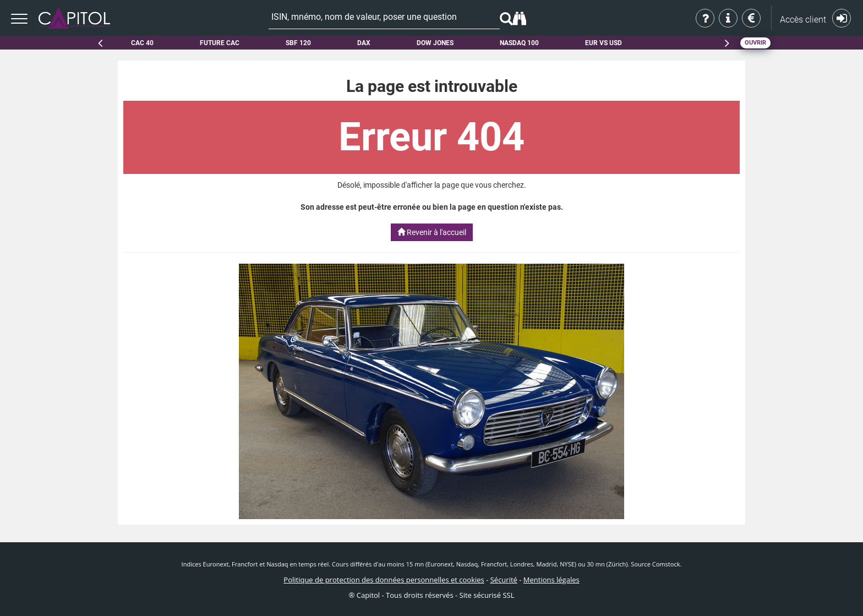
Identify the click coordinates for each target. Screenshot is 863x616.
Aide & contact (729, 18)
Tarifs (752, 18)
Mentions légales (551, 580)
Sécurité (504, 580)
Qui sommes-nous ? (706, 18)
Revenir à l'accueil (432, 232)
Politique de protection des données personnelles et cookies (384, 580)
